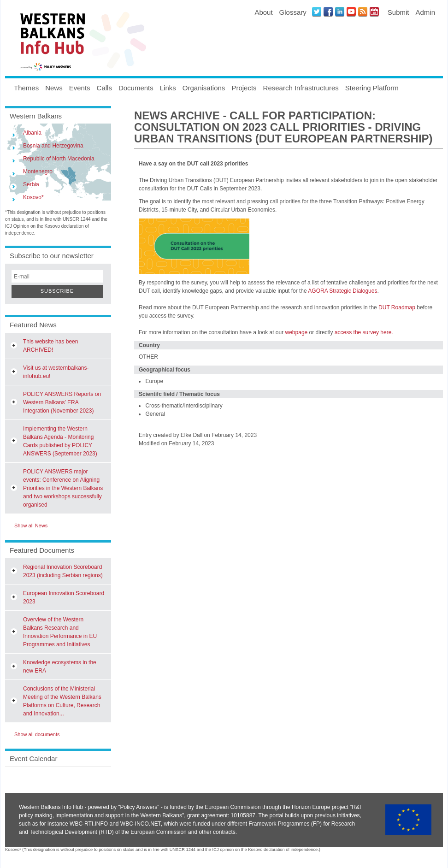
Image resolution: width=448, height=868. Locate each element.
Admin (425, 12)
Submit (398, 12)
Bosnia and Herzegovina (53, 146)
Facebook (328, 12)
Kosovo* (33, 197)
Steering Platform (372, 88)
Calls (104, 88)
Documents (136, 88)
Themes (26, 88)
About (263, 12)
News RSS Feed (363, 12)
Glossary (293, 12)
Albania (32, 133)
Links (168, 88)
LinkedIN (340, 12)
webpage (297, 332)
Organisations (204, 88)
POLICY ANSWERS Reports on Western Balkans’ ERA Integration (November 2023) (62, 402)
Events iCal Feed (374, 12)
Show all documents (37, 734)
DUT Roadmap (397, 307)
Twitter (317, 12)
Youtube (351, 12)
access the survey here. (364, 332)
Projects (244, 88)
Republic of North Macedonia (59, 159)
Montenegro (38, 171)
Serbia (31, 184)
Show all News (31, 526)
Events (80, 88)
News (54, 88)
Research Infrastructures (301, 88)
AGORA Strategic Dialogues (342, 291)
